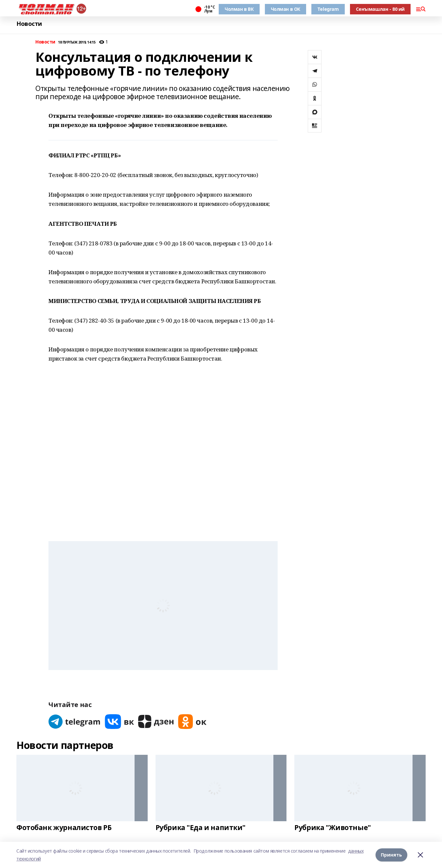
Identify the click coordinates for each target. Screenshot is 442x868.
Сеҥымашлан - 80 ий (380, 9)
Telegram (328, 9)
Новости (29, 24)
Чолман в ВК (239, 9)
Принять (391, 855)
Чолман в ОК (285, 9)
